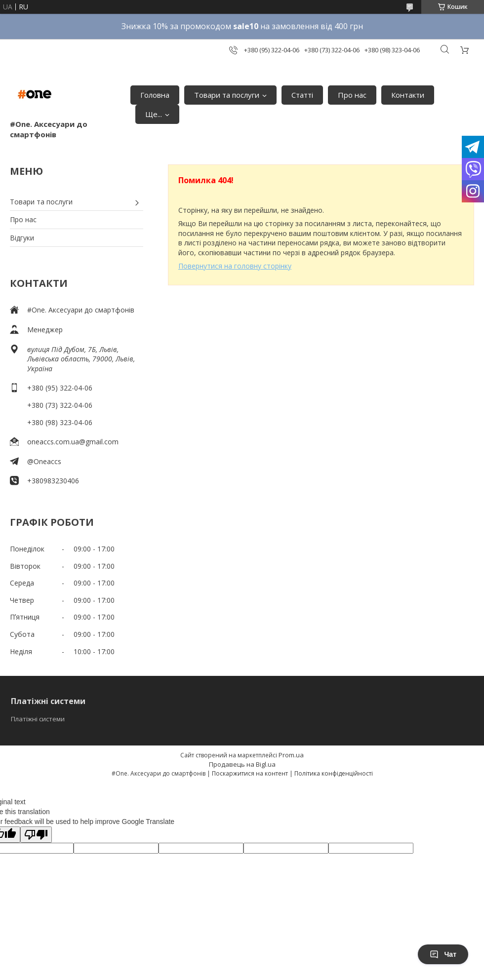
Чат (443, 954)
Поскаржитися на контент (250, 773)
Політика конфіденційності (334, 773)
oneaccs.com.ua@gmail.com (73, 442)
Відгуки (22, 238)
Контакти (408, 95)
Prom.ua (291, 755)
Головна (155, 95)
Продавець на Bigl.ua (242, 764)
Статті (302, 95)
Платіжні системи (38, 719)
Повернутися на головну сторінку (235, 266)
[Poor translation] (36, 835)
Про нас (352, 95)
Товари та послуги (227, 95)
